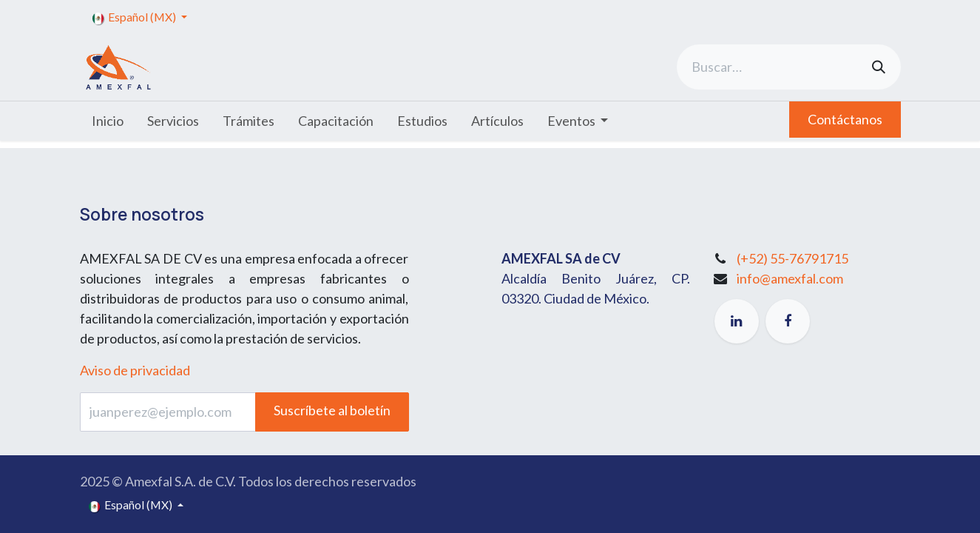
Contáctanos (845, 119)
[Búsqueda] (879, 67)
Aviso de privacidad (135, 370)
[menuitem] (108, 121)
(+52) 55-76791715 (793, 258)
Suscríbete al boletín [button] (332, 410)
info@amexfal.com (790, 278)
